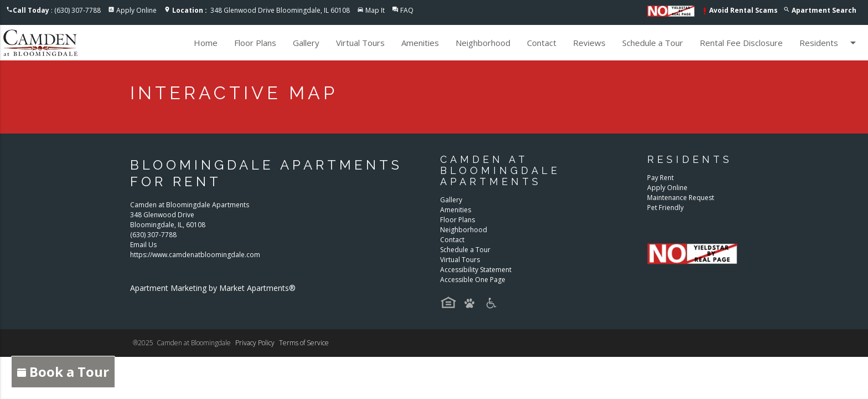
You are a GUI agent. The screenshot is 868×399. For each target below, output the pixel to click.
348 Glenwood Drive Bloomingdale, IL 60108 (261, 10)
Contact (542, 43)
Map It (375, 10)
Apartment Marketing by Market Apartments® (213, 288)
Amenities (420, 43)
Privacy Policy (255, 343)
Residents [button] (830, 43)
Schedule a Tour (653, 43)
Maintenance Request (681, 198)
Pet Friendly (665, 208)
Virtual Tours (360, 43)
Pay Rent (660, 178)
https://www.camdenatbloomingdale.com (195, 255)
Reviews (589, 43)
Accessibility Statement (476, 270)
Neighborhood (483, 43)
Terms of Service (304, 343)
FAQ (407, 10)
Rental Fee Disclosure (741, 43)
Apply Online (136, 10)
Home (206, 43)
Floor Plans (255, 43)
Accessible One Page (473, 280)
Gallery (306, 43)
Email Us (143, 245)
